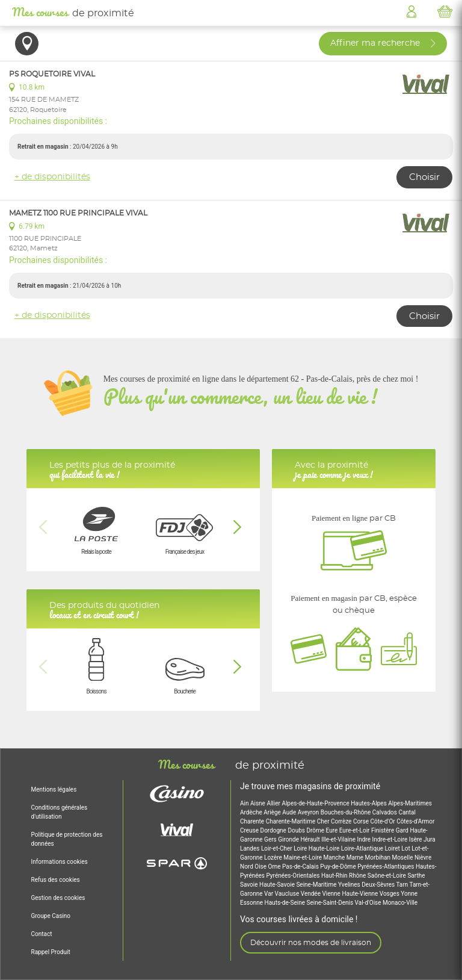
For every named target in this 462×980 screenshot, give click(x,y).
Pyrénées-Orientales (293, 876)
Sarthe (416, 876)
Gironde (289, 839)
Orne (276, 867)
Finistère (383, 830)
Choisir (424, 177)
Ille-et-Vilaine (339, 839)
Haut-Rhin (335, 876)
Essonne (252, 903)
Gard (403, 830)
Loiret (393, 848)
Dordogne (274, 830)
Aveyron (309, 812)
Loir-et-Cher (277, 848)
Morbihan (379, 857)
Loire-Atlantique (363, 848)
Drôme (316, 830)
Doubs (297, 830)
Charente (253, 821)
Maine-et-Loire (303, 857)
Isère (416, 839)
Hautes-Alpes (369, 803)
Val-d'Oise (369, 903)
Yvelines (350, 885)
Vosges (390, 894)
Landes (251, 848)
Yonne (409, 894)
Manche (335, 857)
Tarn (402, 885)
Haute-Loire (325, 848)
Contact (42, 934)
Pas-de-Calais (301, 867)
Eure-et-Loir (355, 830)
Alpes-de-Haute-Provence (316, 803)
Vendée (312, 894)
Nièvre (423, 857)
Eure (333, 830)
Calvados (386, 812)
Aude (290, 812)
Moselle (403, 857)
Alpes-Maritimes (410, 803)
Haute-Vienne (360, 894)
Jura (430, 839)
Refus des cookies (56, 880)
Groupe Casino (51, 916)
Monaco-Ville (400, 903)
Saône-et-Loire (388, 876)
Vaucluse (288, 894)
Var (269, 894)
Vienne (332, 894)
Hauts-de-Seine (286, 903)
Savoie (250, 885)
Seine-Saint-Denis (331, 903)
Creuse (250, 830)
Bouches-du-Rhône (346, 812)
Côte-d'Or (383, 821)
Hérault (311, 839)
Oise (261, 867)
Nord (247, 867)
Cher (324, 821)
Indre (365, 839)
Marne (356, 857)
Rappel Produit (51, 952)
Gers (271, 839)
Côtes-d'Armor (415, 821)
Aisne (258, 803)
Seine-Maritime (317, 885)
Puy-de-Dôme (339, 867)
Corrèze (342, 821)
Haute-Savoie (278, 885)
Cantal (407, 812)
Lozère (274, 857)
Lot (406, 848)
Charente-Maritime (291, 821)
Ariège (273, 812)
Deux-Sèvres (379, 885)
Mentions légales (54, 789)
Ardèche (252, 812)
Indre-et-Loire (391, 839)
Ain (245, 803)
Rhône (358, 876)
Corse (362, 821)
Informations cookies (60, 862)
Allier (274, 803)
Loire (301, 848)
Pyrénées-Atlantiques (387, 867)
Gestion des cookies (58, 898)
